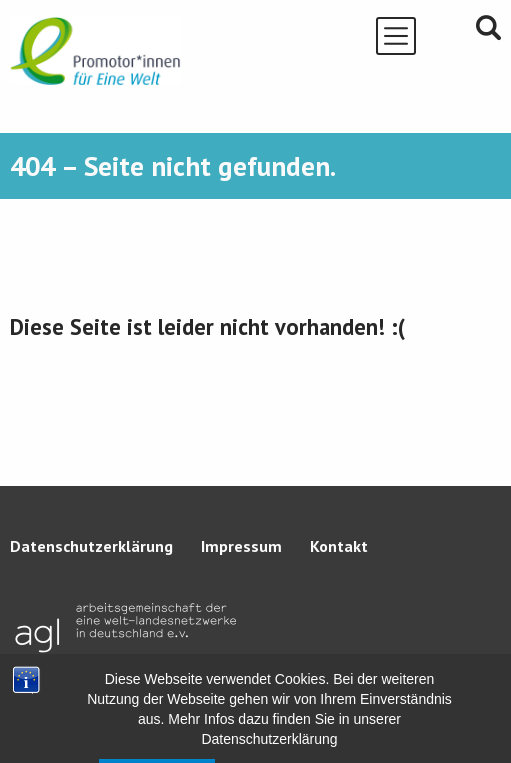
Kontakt (339, 546)
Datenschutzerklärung (91, 546)
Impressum (241, 546)
